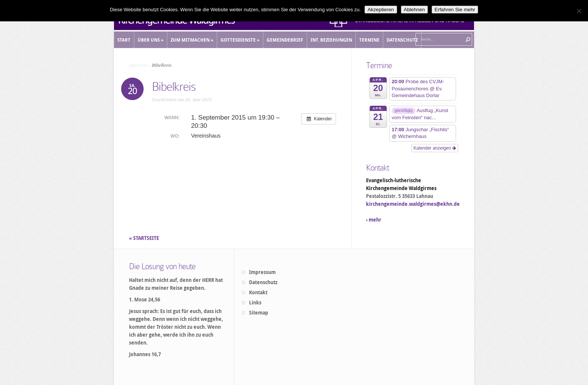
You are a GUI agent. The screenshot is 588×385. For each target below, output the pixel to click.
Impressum (262, 272)
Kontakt (258, 292)
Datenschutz (263, 282)
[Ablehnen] (579, 11)
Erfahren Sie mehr (455, 10)
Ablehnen (414, 10)
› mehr (374, 220)
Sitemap (259, 313)
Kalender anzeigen (435, 148)
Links (255, 303)
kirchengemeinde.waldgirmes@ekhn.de (413, 204)
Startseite (138, 65)
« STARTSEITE (145, 238)
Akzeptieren (381, 10)
